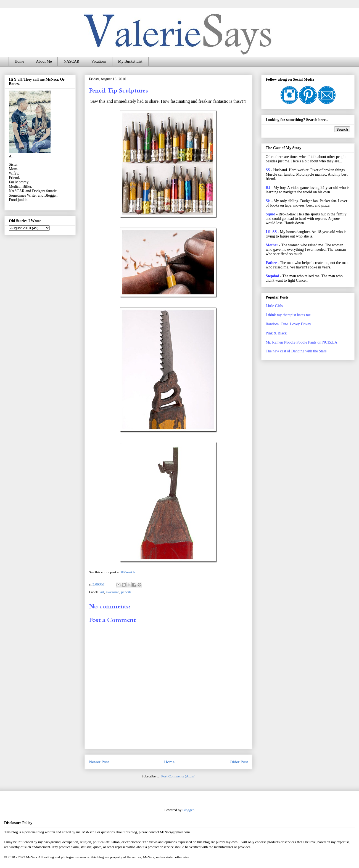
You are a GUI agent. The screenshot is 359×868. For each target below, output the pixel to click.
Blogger (188, 810)
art (102, 592)
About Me (44, 61)
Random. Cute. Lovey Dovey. (289, 324)
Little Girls (274, 306)
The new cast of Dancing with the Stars (296, 351)
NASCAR (71, 61)
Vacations (99, 61)
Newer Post (99, 762)
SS (268, 170)
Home (19, 61)
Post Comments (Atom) (178, 776)
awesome (113, 592)
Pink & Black (276, 333)
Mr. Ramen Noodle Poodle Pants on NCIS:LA (301, 342)
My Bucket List (130, 61)
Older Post (239, 762)
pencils (126, 592)
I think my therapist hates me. (289, 315)
